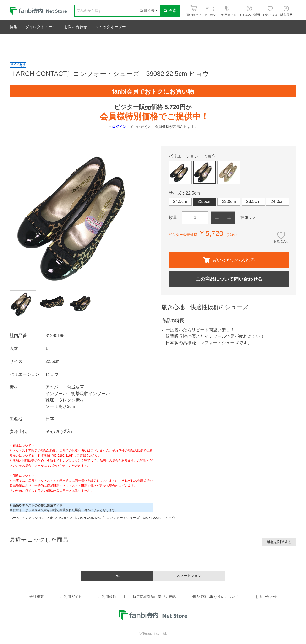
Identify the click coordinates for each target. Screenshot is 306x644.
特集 (13, 27)
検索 (170, 11)
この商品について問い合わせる (229, 279)
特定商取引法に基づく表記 (154, 597)
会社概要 (37, 597)
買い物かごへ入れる (229, 260)
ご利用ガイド (71, 597)
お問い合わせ (76, 27)
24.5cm (180, 201)
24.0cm (278, 201)
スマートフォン (189, 576)
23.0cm (229, 201)
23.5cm (253, 201)
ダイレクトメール (41, 27)
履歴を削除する (279, 542)
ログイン (119, 127)
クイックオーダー (110, 27)
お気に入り (281, 241)
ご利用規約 (107, 597)
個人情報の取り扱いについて (216, 597)
